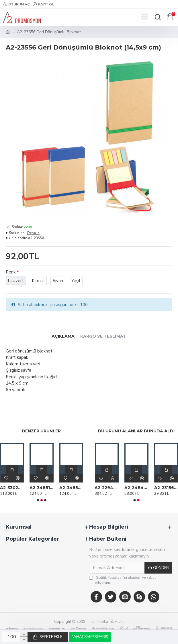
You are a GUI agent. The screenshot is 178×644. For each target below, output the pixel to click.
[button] (38, 500)
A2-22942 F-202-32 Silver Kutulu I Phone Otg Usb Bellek (107, 488)
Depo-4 (33, 233)
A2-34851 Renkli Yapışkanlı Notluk (41, 488)
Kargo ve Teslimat (103, 336)
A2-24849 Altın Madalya (136, 488)
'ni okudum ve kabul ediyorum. (122, 580)
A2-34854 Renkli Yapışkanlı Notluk (71, 488)
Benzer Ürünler (41, 431)
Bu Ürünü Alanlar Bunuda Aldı (136, 431)
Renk (11, 272)
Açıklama (63, 336)
